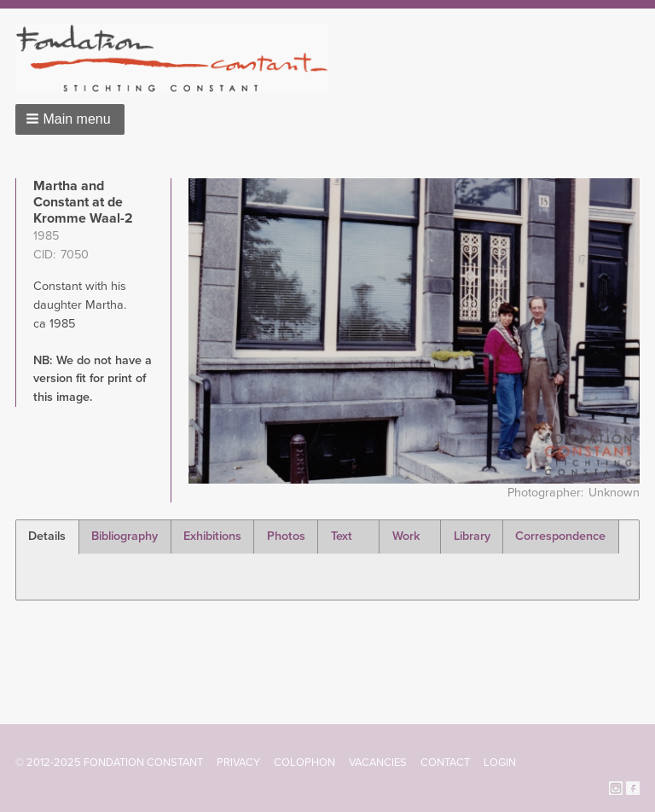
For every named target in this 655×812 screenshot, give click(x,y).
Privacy (238, 763)
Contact (445, 763)
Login (500, 763)
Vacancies (378, 763)
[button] (70, 119)
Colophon (304, 763)
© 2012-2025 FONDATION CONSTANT (109, 763)
